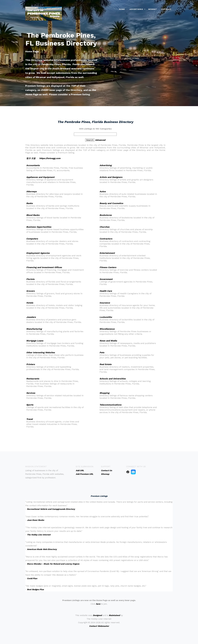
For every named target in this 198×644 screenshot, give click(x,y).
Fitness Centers (108, 267)
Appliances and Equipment (40, 177)
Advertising (136, 9)
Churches (105, 227)
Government (106, 279)
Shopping (104, 393)
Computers (32, 239)
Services (31, 393)
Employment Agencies (38, 253)
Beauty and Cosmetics (111, 203)
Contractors (106, 239)
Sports (30, 405)
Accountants (33, 165)
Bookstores (106, 215)
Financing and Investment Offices (44, 267)
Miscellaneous (107, 329)
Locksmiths (106, 317)
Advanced (100, 140)
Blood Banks (33, 215)
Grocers (30, 291)
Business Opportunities (39, 227)
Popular (166, 9)
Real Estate (106, 364)
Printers (31, 364)
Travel (30, 419)
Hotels (30, 303)
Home (122, 9)
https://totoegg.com (50, 158)
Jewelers (31, 317)
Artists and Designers (111, 177)
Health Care (106, 291)
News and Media (108, 341)
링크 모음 (31, 158)
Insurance (105, 303)
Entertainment (107, 253)
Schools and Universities (113, 379)
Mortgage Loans (35, 341)
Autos (103, 191)
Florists (30, 279)
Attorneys (31, 191)
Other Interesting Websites (41, 353)
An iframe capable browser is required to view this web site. (99, 546)
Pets (102, 353)
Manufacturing (34, 329)
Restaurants (33, 379)
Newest (152, 9)
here (98, 604)
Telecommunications (110, 405)
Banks (30, 203)
